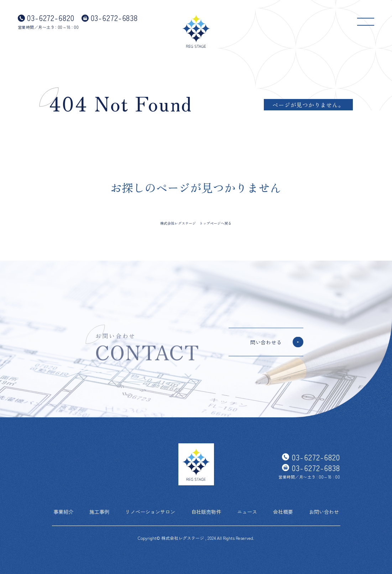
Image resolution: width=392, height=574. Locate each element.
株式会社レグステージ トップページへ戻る (196, 223)
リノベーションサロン (150, 512)
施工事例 (99, 512)
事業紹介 (63, 512)
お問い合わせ (324, 512)
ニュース (247, 512)
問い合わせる (266, 342)
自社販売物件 (206, 512)
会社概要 (283, 512)
